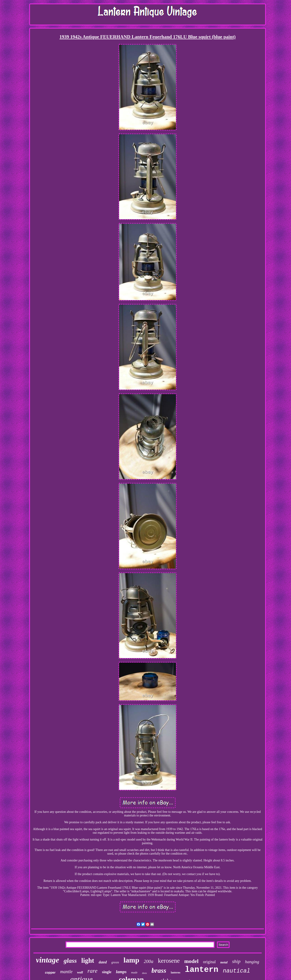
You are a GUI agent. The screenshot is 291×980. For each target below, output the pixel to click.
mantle (66, 972)
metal (224, 962)
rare (93, 971)
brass (159, 970)
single (107, 972)
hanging (252, 962)
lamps (121, 972)
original (209, 962)
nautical (236, 971)
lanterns (176, 973)
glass (70, 961)
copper (50, 973)
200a (148, 961)
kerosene (169, 961)
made (134, 972)
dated (103, 962)
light (88, 960)
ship (236, 961)
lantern (202, 970)
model (191, 961)
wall (80, 972)
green (115, 962)
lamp (131, 960)
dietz (144, 973)
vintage (48, 960)
